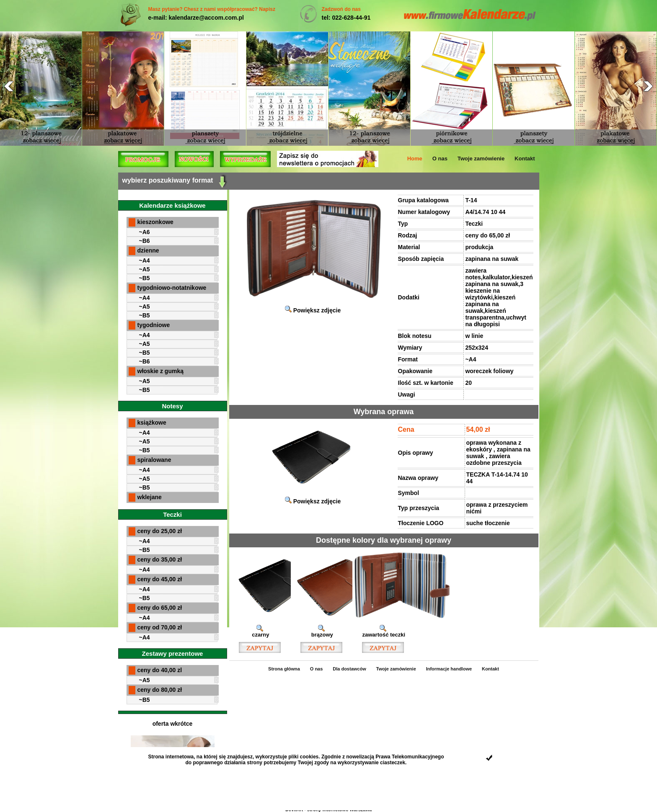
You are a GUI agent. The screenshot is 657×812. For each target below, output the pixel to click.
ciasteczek (393, 763)
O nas (440, 159)
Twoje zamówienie (481, 159)
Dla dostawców (349, 669)
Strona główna (284, 669)
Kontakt (525, 159)
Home (415, 159)
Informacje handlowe (449, 669)
